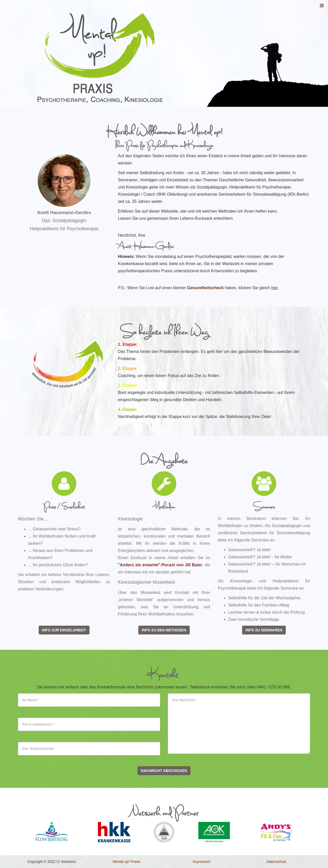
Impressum (202, 862)
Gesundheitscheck (206, 288)
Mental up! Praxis (127, 862)
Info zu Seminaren (264, 630)
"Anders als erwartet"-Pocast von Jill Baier (160, 565)
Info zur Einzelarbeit (64, 630)
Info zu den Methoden (164, 630)
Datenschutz (276, 862)
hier (275, 288)
